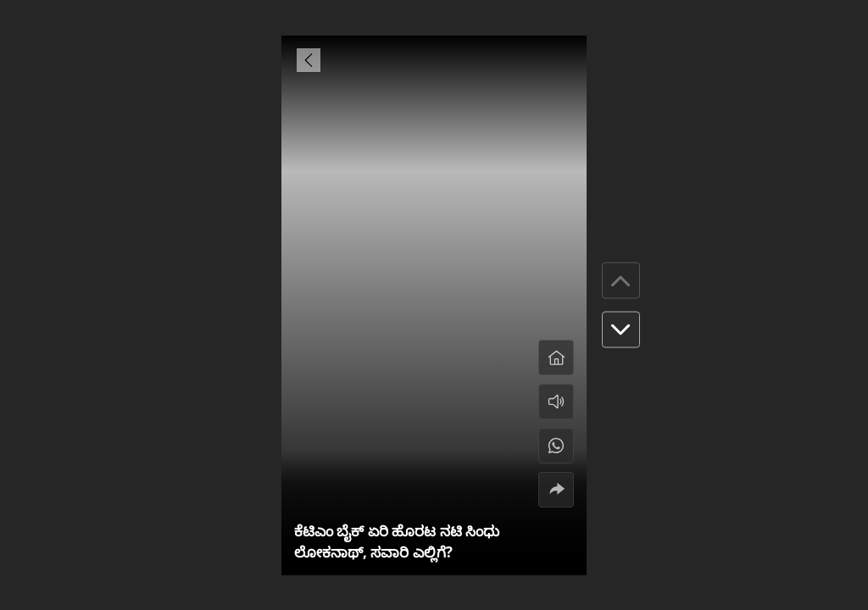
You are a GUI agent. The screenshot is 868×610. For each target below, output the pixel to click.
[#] (556, 446)
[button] (621, 330)
